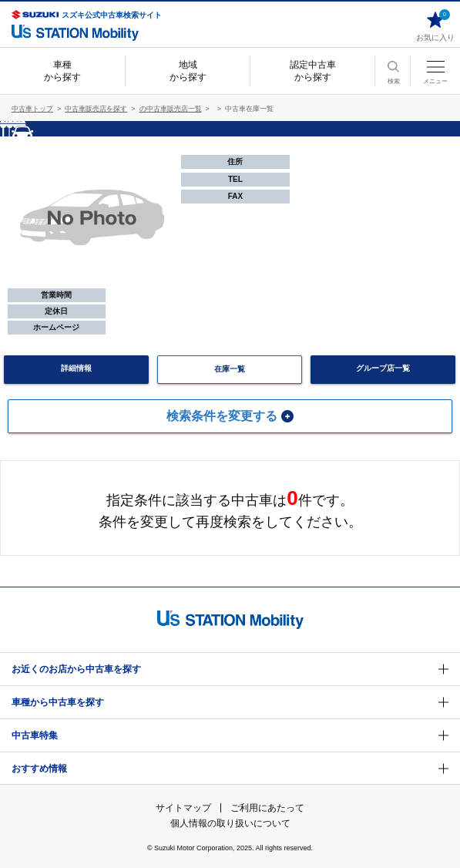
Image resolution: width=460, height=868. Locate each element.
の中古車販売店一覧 (171, 109)
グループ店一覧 (383, 368)
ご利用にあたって (267, 808)
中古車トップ (32, 109)
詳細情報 (76, 368)
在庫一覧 (230, 369)
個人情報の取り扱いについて (230, 823)
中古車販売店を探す (96, 109)
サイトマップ (183, 808)
